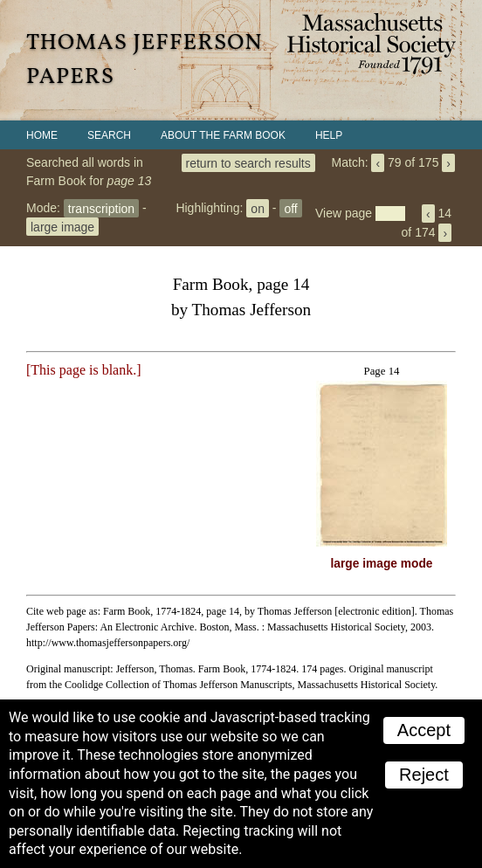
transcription (101, 208)
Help (329, 135)
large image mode (382, 564)
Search (109, 135)
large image (62, 226)
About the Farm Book (223, 135)
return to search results (248, 162)
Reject (424, 775)
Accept (424, 730)
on (258, 208)
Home (42, 135)
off (290, 208)
